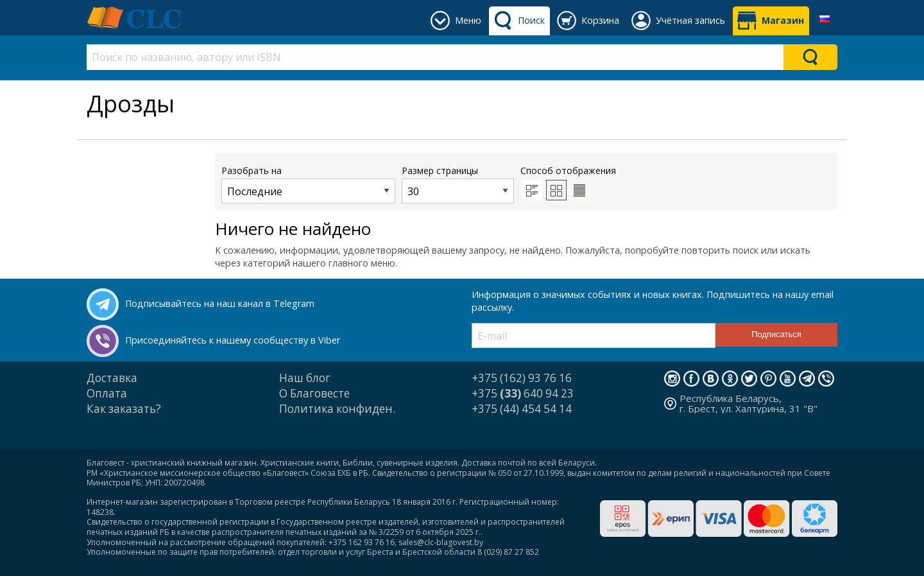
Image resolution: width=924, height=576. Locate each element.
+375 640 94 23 (523, 393)
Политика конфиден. (337, 409)
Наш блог (305, 378)
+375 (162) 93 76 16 (522, 378)
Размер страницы (458, 184)
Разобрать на (308, 184)
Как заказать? (124, 409)
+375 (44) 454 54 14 (522, 409)
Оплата (107, 393)
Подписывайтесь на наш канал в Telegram (220, 303)
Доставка (112, 378)
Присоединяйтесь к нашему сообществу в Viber (233, 340)
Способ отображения (568, 182)
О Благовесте (314, 393)
